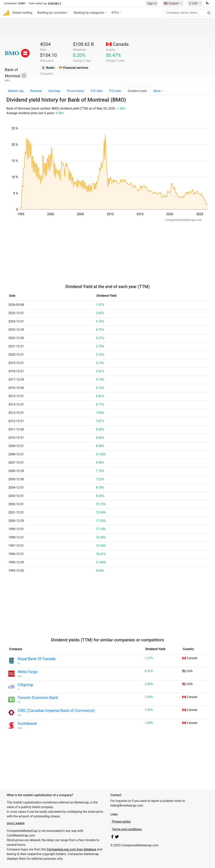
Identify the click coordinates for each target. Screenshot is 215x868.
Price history (76, 91)
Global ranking (22, 13)
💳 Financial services (73, 68)
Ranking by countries (52, 13)
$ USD (194, 3)
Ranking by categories (89, 13)
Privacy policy (121, 822)
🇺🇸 (172, 3)
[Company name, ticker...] (188, 13)
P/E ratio (97, 91)
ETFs (115, 13)
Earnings (54, 91)
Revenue (36, 91)
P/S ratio (115, 91)
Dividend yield (137, 91)
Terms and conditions (127, 829)
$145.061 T (55, 3)
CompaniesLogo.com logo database (71, 849)
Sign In (152, 3)
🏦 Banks (48, 68)
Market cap (16, 91)
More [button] (157, 91)
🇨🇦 (117, 44)
